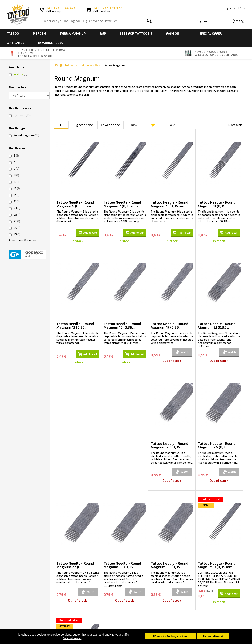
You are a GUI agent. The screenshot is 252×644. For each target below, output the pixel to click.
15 (17, 188)
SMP (103, 34)
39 (17, 234)
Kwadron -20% (50, 43)
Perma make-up (73, 34)
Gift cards (15, 43)
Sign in (202, 21)
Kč (240, 8)
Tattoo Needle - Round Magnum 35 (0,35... (217, 444)
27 (17, 221)
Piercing (40, 34)
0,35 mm (22, 115)
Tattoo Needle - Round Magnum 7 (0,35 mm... (122, 204)
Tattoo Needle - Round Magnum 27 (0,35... (169, 444)
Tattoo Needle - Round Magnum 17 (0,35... (169, 324)
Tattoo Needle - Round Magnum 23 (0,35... (75, 444)
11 (16, 175)
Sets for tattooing (136, 34)
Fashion (173, 34)
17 (17, 195)
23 (17, 208)
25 (17, 215)
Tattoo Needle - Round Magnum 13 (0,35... (75, 324)
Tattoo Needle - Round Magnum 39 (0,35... (75, 564)
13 (17, 182)
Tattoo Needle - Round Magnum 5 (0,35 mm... (75, 204)
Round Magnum (26, 135)
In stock (20, 74)
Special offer (211, 34)
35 (17, 228)
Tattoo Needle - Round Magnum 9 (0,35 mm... (169, 204)
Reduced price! (116, 498)
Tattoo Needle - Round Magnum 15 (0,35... (122, 324)
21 (17, 202)
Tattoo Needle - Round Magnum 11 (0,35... (217, 204)
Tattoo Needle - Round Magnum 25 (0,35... (122, 444)
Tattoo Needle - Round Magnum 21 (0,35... (217, 324)
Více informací (72, 638)
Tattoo (13, 34)
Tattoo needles (90, 65)
